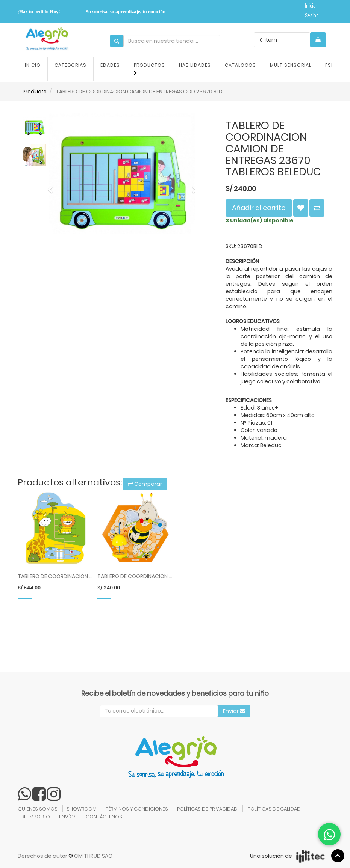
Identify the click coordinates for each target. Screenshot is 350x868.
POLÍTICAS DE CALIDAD (274, 809)
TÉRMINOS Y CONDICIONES (137, 809)
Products (35, 92)
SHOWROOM (82, 809)
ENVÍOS (68, 817)
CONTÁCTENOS (104, 817)
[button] (52, 186)
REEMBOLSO (36, 817)
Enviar (234, 711)
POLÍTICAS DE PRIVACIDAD (207, 809)
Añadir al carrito (259, 208)
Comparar (145, 484)
